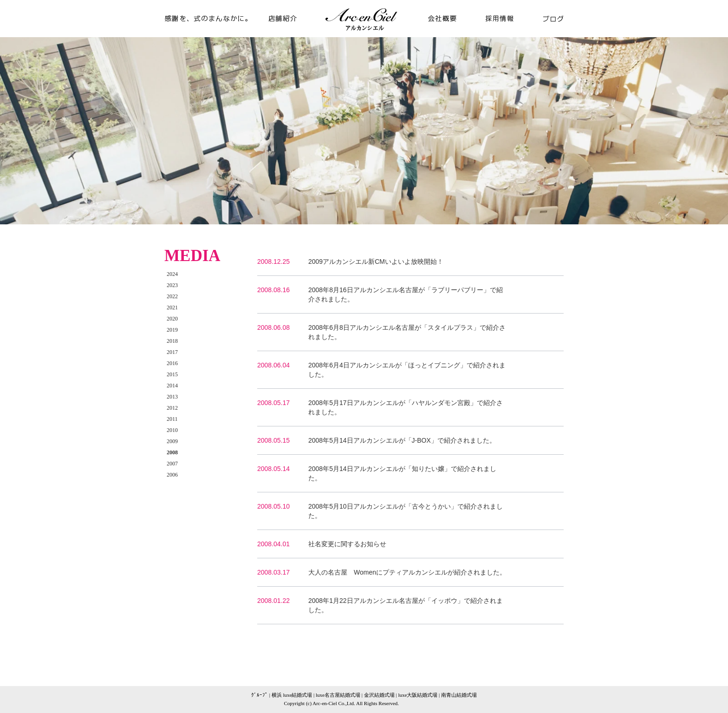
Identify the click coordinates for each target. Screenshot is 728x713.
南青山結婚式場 (459, 695)
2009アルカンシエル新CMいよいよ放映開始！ (376, 262)
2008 (172, 452)
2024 (172, 274)
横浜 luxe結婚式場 (292, 695)
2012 (172, 408)
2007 (172, 464)
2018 (172, 341)
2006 (172, 475)
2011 (172, 419)
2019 (172, 330)
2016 (172, 363)
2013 (172, 397)
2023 (172, 285)
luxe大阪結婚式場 (418, 695)
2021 (172, 307)
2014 (172, 386)
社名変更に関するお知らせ (347, 544)
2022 (172, 296)
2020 (172, 319)
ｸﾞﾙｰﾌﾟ (260, 695)
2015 (172, 374)
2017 (172, 352)
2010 (172, 430)
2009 (172, 441)
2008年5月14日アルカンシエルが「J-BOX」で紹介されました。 (402, 440)
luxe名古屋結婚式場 (338, 695)
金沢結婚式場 (379, 695)
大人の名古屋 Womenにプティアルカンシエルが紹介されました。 (407, 572)
